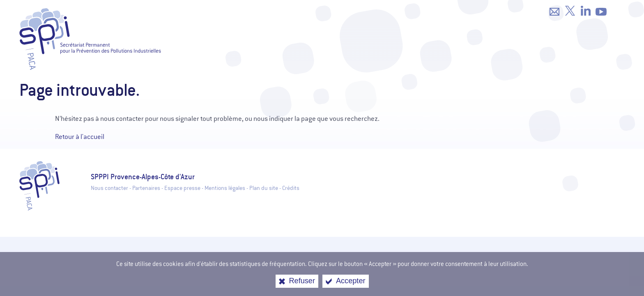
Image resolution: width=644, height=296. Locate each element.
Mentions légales (225, 188)
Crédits (291, 188)
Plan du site (264, 188)
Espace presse (182, 188)
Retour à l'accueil (80, 137)
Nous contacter (109, 188)
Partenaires (146, 188)
